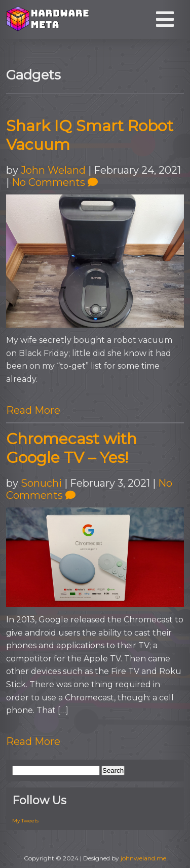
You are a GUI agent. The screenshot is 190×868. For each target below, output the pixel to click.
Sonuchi (41, 483)
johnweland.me (143, 858)
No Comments (55, 182)
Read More (33, 410)
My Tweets (25, 821)
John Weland (53, 170)
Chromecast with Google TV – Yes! (71, 448)
